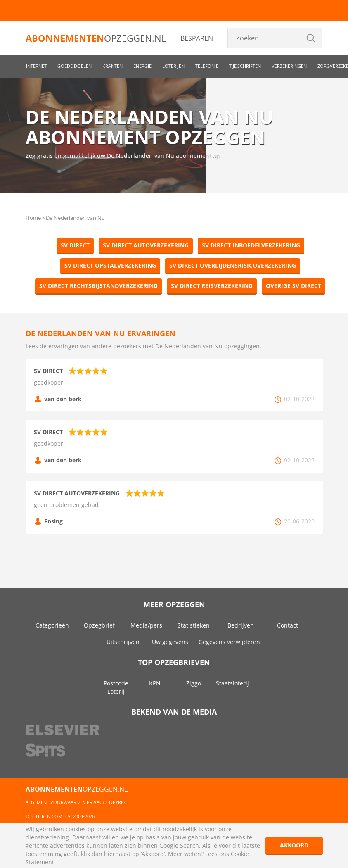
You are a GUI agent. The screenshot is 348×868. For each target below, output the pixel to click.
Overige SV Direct (294, 286)
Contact (288, 625)
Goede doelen (75, 66)
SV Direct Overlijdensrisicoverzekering (233, 265)
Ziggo (194, 683)
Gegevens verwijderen (229, 642)
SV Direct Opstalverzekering (110, 265)
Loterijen (173, 66)
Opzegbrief (99, 625)
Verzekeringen (289, 66)
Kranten (112, 66)
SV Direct (75, 245)
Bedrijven (241, 625)
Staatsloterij (232, 683)
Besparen (197, 38)
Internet (36, 66)
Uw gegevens (170, 642)
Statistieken (194, 625)
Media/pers (146, 625)
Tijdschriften (245, 66)
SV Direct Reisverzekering (212, 286)
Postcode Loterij (116, 687)
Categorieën (52, 625)
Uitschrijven (123, 642)
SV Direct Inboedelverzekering (251, 245)
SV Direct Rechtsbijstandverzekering (98, 286)
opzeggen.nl (96, 38)
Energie (142, 66)
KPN (155, 683)
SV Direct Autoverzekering (146, 245)
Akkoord (294, 845)
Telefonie (207, 66)
